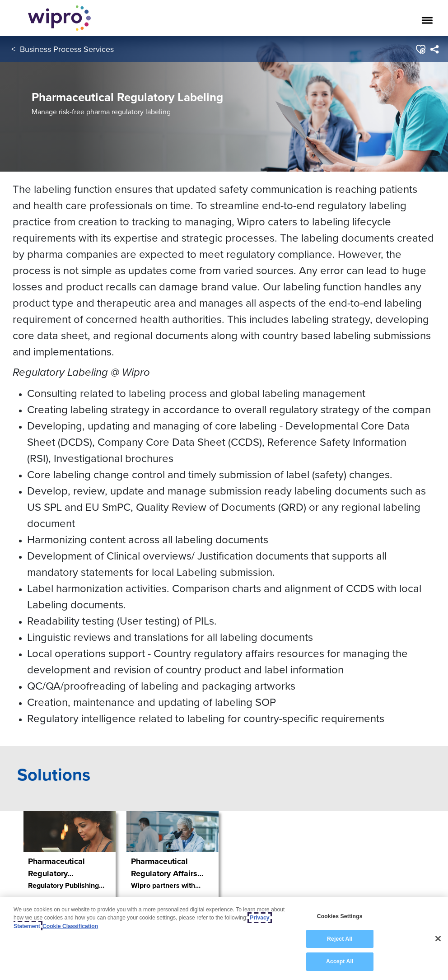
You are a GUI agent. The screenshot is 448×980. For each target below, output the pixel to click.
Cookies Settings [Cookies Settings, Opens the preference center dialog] (340, 916)
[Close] (438, 939)
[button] (420, 49)
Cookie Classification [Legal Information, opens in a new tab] (70, 926)
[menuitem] (434, 49)
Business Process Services (67, 49)
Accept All (340, 961)
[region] (224, 938)
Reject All (340, 939)
